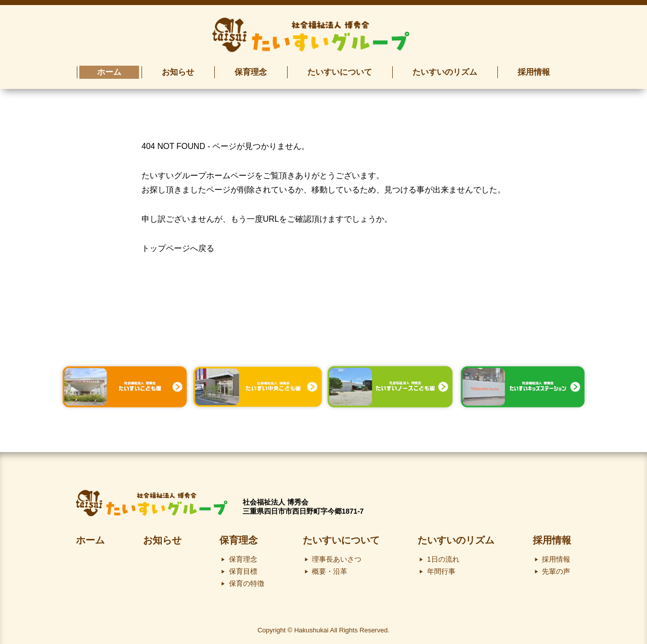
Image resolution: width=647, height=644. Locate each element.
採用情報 (552, 540)
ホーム (90, 540)
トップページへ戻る (178, 248)
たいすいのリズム (456, 540)
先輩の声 (556, 571)
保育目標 (243, 571)
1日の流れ (443, 559)
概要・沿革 (330, 571)
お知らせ (162, 540)
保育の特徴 (247, 583)
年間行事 (441, 571)
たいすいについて (341, 540)
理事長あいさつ (337, 559)
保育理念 (239, 540)
